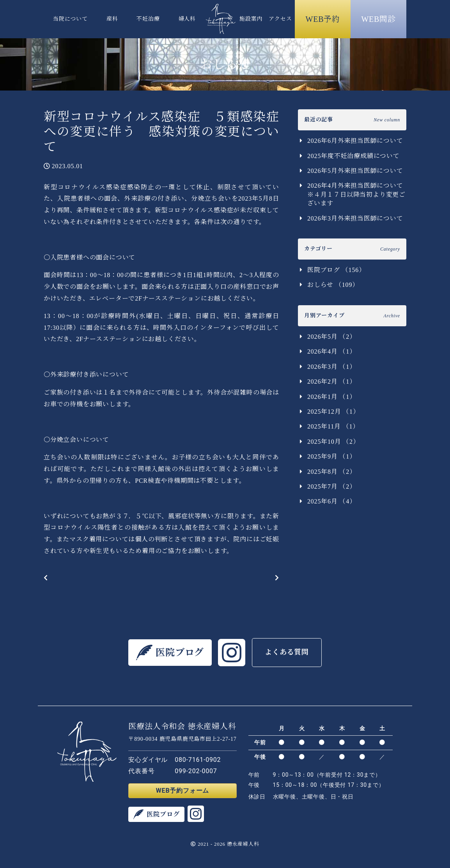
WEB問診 (378, 19)
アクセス (280, 19)
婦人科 (187, 19)
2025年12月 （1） (333, 412)
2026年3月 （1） (332, 367)
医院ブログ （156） (336, 270)
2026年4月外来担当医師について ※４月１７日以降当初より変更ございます (357, 194)
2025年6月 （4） (332, 501)
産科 (112, 19)
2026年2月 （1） (332, 382)
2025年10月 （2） (333, 442)
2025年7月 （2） (332, 486)
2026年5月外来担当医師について (355, 171)
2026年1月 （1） (332, 397)
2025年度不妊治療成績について (353, 156)
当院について (70, 19)
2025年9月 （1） (332, 456)
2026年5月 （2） (332, 337)
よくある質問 (287, 652)
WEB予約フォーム (182, 791)
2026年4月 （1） (332, 351)
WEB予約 (323, 19)
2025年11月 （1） (333, 426)
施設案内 (251, 19)
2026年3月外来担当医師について (355, 218)
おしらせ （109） (333, 285)
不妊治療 (148, 19)
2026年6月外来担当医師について (355, 141)
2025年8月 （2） (332, 472)
